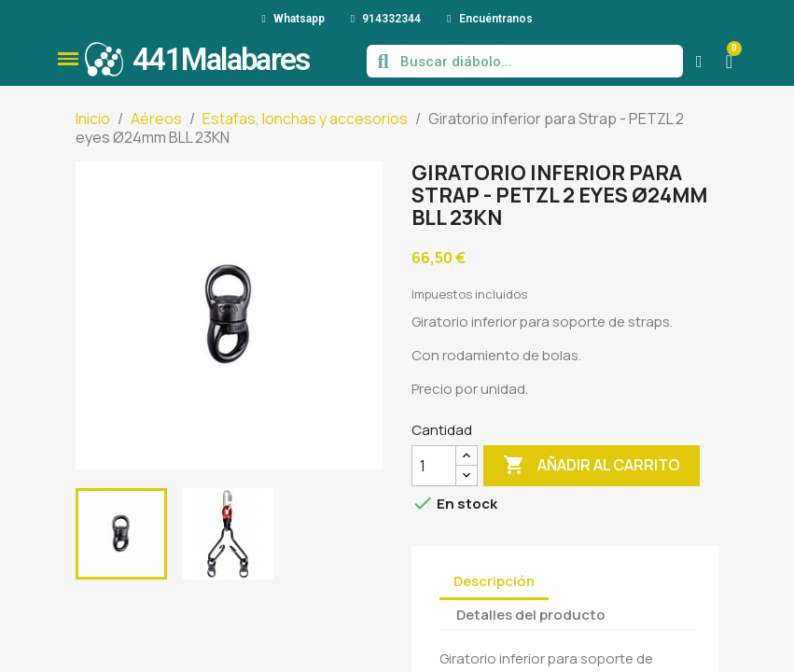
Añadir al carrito (592, 466)
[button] (68, 59)
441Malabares (221, 59)
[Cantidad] (434, 466)
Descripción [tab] (494, 581)
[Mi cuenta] (699, 62)
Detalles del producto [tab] (531, 615)
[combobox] (527, 61)
